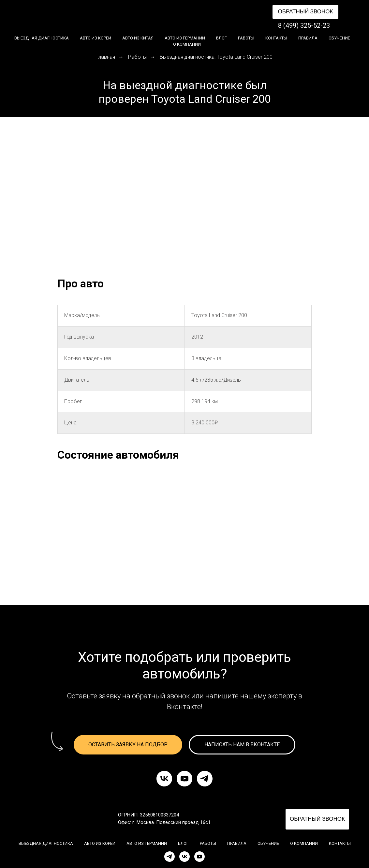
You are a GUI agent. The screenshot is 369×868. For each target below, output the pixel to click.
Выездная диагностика (42, 38)
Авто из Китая (138, 38)
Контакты (276, 38)
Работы (246, 38)
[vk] (164, 779)
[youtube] (184, 779)
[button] (305, 12)
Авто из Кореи (96, 38)
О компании (187, 44)
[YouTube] (199, 857)
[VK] (184, 857)
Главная (106, 57)
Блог (221, 38)
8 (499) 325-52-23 (304, 25)
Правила (308, 38)
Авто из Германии (185, 38)
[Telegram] (170, 857)
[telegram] (205, 779)
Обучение (339, 38)
